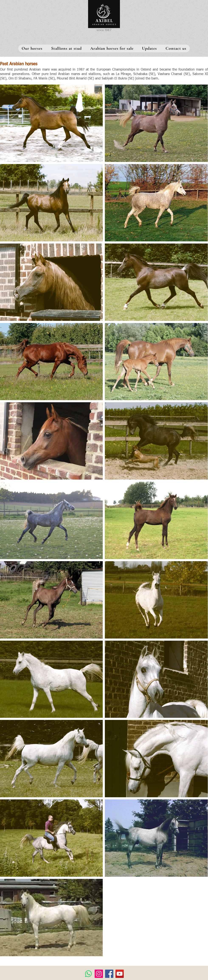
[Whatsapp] (88, 974)
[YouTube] (120, 974)
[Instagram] (99, 974)
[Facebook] (109, 974)
